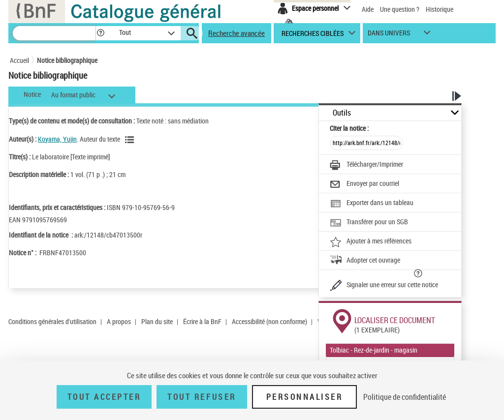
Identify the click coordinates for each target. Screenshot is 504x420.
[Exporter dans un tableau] (372, 204)
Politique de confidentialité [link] (405, 397)
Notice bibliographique (67, 60)
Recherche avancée (236, 33)
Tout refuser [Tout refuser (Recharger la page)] (202, 397)
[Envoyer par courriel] (364, 184)
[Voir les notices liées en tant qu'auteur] (131, 140)
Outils (342, 113)
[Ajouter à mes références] (371, 242)
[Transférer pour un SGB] (369, 223)
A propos (119, 321)
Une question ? (400, 9)
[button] (100, 33)
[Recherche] (54, 33)
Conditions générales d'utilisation (52, 321)
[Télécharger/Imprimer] (366, 165)
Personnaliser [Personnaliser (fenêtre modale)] (305, 397)
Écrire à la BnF (202, 321)
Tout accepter (104, 397)
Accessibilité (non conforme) (269, 321)
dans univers (389, 35)
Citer (349, 128)
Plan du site (157, 321)
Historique (440, 9)
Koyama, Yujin (57, 139)
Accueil (19, 60)
